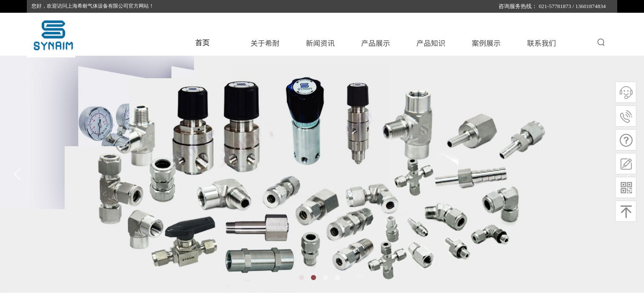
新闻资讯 (320, 43)
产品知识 (431, 43)
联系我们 (541, 43)
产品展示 (376, 43)
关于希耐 (265, 43)
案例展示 (486, 43)
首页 (202, 43)
